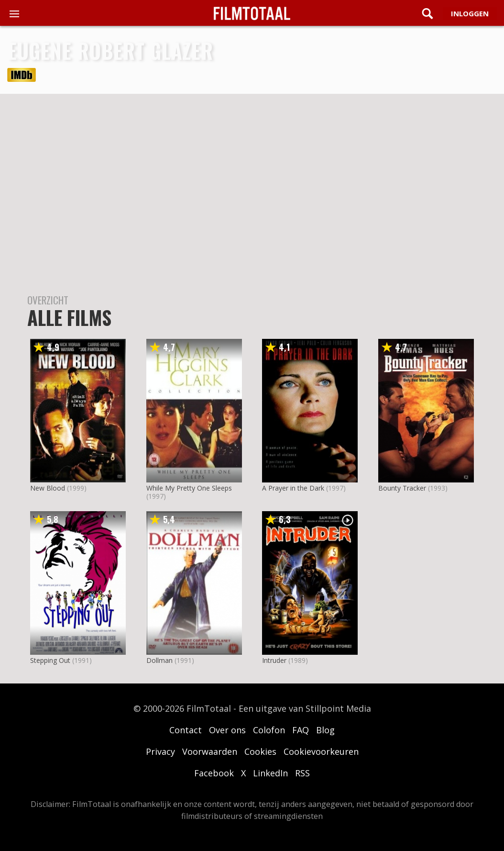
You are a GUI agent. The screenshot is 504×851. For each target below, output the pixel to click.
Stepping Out (50, 660)
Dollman (159, 660)
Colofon (269, 730)
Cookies (260, 751)
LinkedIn (270, 773)
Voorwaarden (210, 751)
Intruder (274, 660)
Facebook (214, 773)
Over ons (227, 730)
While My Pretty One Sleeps (189, 488)
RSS (302, 773)
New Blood (48, 488)
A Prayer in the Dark (293, 488)
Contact (186, 730)
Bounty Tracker (402, 488)
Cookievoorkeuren (321, 751)
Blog (325, 730)
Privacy (160, 751)
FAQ (301, 730)
